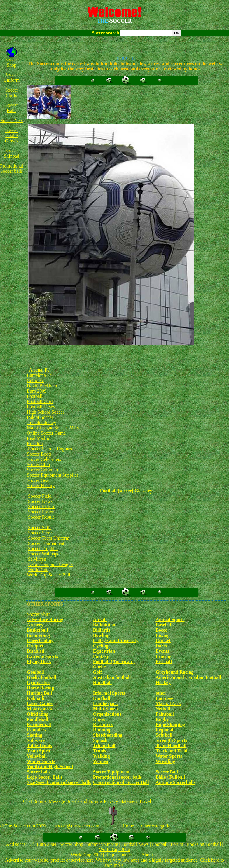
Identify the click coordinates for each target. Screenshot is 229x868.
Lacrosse (164, 698)
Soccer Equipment (111, 772)
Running (102, 730)
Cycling (101, 646)
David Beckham (42, 386)
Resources (103, 725)
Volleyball (37, 756)
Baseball (164, 625)
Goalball (35, 672)
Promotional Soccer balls (12, 169)
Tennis (100, 751)
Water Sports (169, 756)
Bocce (161, 630)
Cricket (163, 640)
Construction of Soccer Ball (121, 782)
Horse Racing (40, 688)
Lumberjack (105, 704)
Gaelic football (41, 677)
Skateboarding (108, 735)
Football (35, 396)
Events (162, 651)
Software (36, 740)
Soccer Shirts (12, 93)
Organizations (107, 714)
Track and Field (171, 751)
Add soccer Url (20, 844)
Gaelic (99, 667)
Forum (177, 844)
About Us (150, 855)
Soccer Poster (41, 512)
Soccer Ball (167, 772)
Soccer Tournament (46, 543)
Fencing (163, 656)
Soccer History (41, 486)
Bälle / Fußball (170, 777)
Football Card (40, 401)
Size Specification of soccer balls (59, 782)
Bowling (101, 635)
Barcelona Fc (39, 375)
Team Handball (171, 746)
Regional (164, 730)
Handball (102, 683)
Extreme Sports (42, 656)
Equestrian (104, 651)
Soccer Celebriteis (44, 459)
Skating (34, 735)
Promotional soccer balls (117, 777)
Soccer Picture (42, 507)
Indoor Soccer (40, 417)
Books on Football (204, 844)
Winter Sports (41, 761)
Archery (35, 625)
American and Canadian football (188, 677)
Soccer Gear (39, 480)
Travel (145, 801)
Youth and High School (50, 767)
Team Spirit (39, 751)
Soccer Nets (12, 120)
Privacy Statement (121, 801)
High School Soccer (46, 412)
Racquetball (39, 725)
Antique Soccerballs (175, 782)
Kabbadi (36, 698)
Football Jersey (41, 407)
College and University (116, 640)
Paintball (165, 714)
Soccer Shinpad (11, 153)
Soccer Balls (12, 108)
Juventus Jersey (41, 422)
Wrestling (165, 761)
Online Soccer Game (46, 433)
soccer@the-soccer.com (77, 826)
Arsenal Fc (39, 370)
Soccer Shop (12, 62)
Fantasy (101, 656)
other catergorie (156, 826)
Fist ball (164, 662)
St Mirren (37, 559)
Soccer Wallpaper (44, 554)
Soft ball (164, 735)
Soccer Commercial (45, 470)
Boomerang (38, 635)
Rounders (37, 730)
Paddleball (37, 719)
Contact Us (128, 855)
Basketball (37, 630)
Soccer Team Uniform (49, 538)
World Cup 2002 (86, 855)
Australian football (112, 677)
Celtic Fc (35, 380)
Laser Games (40, 704)
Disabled (36, 651)
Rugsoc (100, 719)
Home (128, 826)
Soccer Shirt (38, 614)
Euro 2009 (37, 391)
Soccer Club (38, 464)
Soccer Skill (39, 528)
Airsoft (100, 619)
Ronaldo (35, 443)
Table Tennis (39, 746)
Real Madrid (39, 438)
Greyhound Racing (174, 672)
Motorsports (39, 709)
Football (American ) (114, 662)
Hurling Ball (39, 693)
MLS (74, 428)
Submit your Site (102, 844)
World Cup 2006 (114, 849)
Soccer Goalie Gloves (12, 136)
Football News (135, 844)
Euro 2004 (47, 844)
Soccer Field (40, 496)
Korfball (102, 698)
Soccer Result (41, 517)
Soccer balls (39, 772)
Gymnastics (39, 683)
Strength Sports (171, 740)
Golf (97, 672)
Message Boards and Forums (76, 801)
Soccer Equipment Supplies (53, 475)
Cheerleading (40, 640)
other (161, 693)
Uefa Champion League (50, 564)
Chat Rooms (35, 801)
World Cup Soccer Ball (48, 575)
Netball (163, 709)
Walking (102, 756)
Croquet (35, 646)
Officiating (38, 714)
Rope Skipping (170, 725)
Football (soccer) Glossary (126, 491)
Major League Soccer (48, 428)
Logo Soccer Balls (44, 777)
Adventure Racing (45, 619)
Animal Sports (170, 619)
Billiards (102, 630)
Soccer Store (40, 533)
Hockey (163, 683)
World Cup (38, 570)
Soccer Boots (39, 454)
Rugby (162, 719)
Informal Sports (109, 693)
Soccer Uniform (12, 77)
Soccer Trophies (43, 549)
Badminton (104, 625)
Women (101, 761)
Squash (100, 740)
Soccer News (40, 501)
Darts (161, 646)
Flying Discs (39, 662)
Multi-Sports (106, 709)
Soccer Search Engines (50, 449)
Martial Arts (168, 704)
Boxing (162, 635)
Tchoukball (104, 746)
